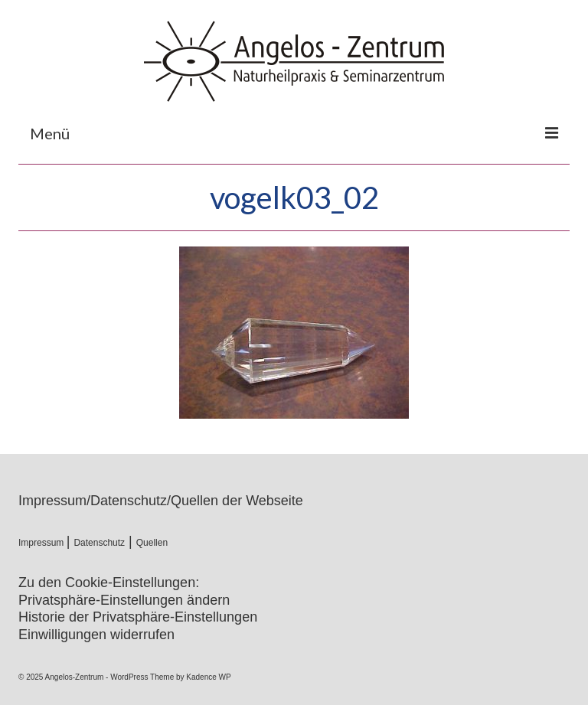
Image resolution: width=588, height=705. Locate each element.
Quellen (152, 543)
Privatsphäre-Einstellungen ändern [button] (124, 600)
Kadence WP (208, 677)
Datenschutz (99, 543)
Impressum (42, 543)
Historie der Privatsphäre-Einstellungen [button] (138, 617)
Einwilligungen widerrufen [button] (96, 635)
